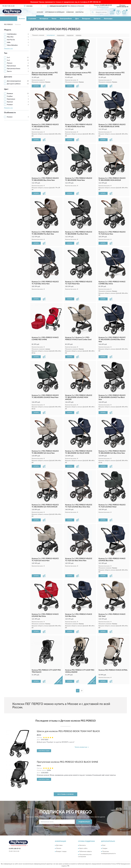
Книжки (10, 117)
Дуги (77, 19)
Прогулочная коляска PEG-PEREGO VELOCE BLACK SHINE (67, 762)
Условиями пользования (82, 826)
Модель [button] (8, 30)
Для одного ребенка (14, 84)
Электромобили (66, 19)
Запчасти (97, 19)
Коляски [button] (22, 19)
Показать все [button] (8, 49)
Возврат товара (61, 851)
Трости (9, 71)
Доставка (59, 845)
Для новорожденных (14, 81)
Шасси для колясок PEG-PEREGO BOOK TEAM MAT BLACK (68, 731)
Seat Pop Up (11, 40)
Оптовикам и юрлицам (55, 12)
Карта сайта (83, 848)
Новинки (70, 12)
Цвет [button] (6, 89)
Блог (104, 845)
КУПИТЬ (36, 86)
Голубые (10, 96)
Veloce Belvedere (12, 45)
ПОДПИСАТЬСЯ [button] (84, 822)
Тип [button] (6, 53)
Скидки (105, 848)
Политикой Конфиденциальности (64, 826)
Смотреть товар (44, 751)
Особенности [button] (10, 113)
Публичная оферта (86, 851)
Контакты (80, 12)
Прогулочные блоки (14, 69)
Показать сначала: (38, 35)
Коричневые (11, 99)
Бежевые (10, 94)
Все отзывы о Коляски (65, 794)
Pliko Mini (10, 37)
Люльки (10, 63)
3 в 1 (8, 60)
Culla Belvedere (12, 34)
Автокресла (44, 19)
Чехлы (54, 19)
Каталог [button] (40, 12)
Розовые (10, 105)
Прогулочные (11, 66)
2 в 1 (8, 58)
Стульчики (32, 19)
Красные (10, 102)
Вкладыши (86, 19)
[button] (103, 7)
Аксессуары (108, 19)
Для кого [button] (8, 77)
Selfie (9, 42)
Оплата (59, 848)
